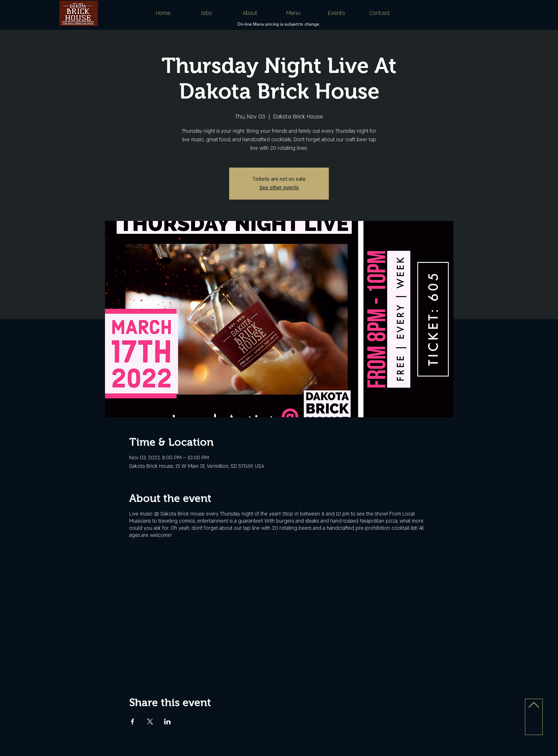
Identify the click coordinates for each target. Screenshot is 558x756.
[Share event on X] (150, 721)
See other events (279, 188)
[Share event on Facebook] (133, 721)
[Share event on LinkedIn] (167, 721)
